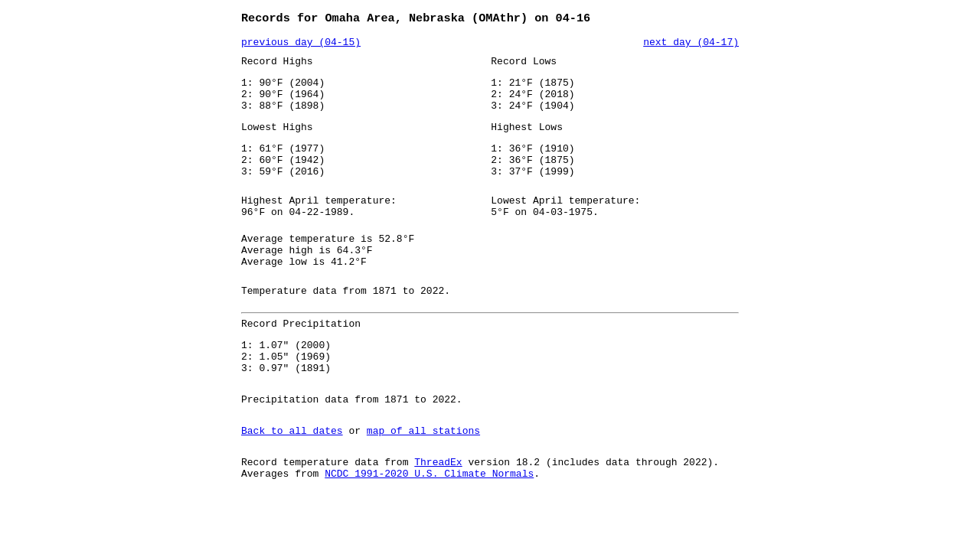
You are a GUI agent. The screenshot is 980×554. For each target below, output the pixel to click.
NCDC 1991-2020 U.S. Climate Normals (429, 527)
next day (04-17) (691, 45)
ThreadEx (438, 513)
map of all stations (423, 480)
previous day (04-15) (301, 45)
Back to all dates (292, 480)
